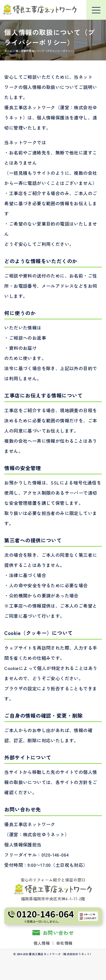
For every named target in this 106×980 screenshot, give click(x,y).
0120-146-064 (55, 855)
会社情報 (64, 943)
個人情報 (42, 943)
